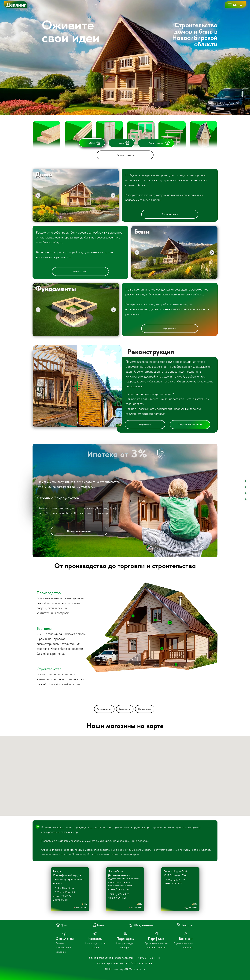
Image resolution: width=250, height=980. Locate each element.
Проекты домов (170, 214)
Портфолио (145, 424)
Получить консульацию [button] (79, 531)
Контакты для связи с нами (95, 945)
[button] (236, 4)
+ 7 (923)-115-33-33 (139, 964)
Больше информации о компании (63, 948)
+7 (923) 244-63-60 (64, 892)
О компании (104, 709)
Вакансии (186, 939)
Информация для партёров (125, 945)
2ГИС (84, 904)
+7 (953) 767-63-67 (119, 890)
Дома (92, 143)
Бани (121, 143)
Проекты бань (80, 271)
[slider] (77, 386)
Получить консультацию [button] (190, 424)
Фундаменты (170, 328)
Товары (187, 925)
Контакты (125, 709)
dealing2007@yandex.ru (130, 969)
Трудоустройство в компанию (183, 945)
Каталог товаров (125, 155)
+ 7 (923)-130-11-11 (148, 958)
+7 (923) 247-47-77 (175, 880)
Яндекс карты (80, 908)
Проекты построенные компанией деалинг (156, 945)
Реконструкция (156, 143)
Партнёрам (125, 939)
